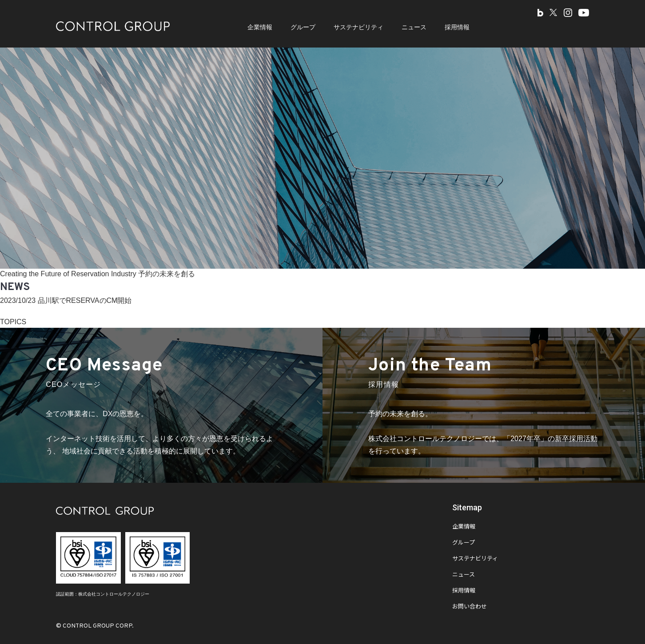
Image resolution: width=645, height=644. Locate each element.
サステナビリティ (358, 27)
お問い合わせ (470, 607)
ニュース (414, 27)
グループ (303, 27)
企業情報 (260, 27)
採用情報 (457, 27)
